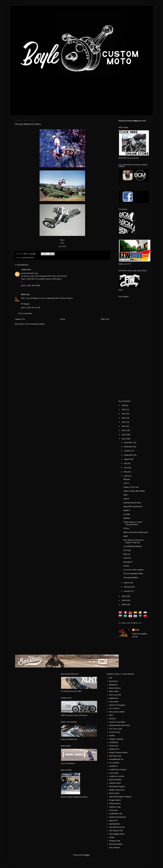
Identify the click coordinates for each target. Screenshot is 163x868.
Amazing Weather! (131, 578)
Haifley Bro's (114, 749)
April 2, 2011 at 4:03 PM (31, 286)
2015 (124, 422)
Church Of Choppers (117, 705)
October (128, 451)
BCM (23, 295)
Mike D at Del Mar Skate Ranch (136, 532)
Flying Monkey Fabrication (120, 725)
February (128, 587)
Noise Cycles (114, 793)
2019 (124, 406)
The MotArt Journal (117, 827)
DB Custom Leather (117, 712)
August (127, 459)
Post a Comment (25, 314)
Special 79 (113, 821)
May (126, 472)
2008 (124, 605)
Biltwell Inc (113, 685)
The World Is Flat (116, 831)
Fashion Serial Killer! (117, 722)
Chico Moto (114, 702)
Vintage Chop (115, 841)
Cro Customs (114, 708)
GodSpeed (114, 742)
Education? (128, 562)
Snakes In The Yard (131, 487)
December (128, 443)
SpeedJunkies (115, 824)
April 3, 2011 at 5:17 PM (31, 308)
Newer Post (20, 319)
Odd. (125, 495)
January (127, 591)
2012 (124, 435)
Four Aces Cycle (116, 729)
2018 (124, 410)
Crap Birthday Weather (133, 546)
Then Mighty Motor (117, 834)
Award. (126, 499)
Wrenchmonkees (116, 844)
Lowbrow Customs (117, 776)
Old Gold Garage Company (120, 797)
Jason (24, 270)
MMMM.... (127, 518)
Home (63, 319)
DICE (111, 715)
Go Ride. (127, 515)
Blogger (86, 855)
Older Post (105, 319)
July (126, 463)
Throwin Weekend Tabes (133, 574)
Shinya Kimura (115, 804)
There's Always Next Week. (134, 491)
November (128, 447)
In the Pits (127, 558)
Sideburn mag (115, 807)
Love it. (126, 483)
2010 (124, 596)
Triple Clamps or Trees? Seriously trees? (133, 523)
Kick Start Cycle (115, 756)
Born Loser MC (115, 695)
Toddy (112, 838)
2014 (124, 426)
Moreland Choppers (117, 787)
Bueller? (127, 511)
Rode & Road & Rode (132, 503)
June (126, 468)
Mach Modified (115, 780)
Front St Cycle (115, 732)
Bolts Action (114, 692)
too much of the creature (134, 570)
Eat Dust (112, 719)
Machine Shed (115, 783)
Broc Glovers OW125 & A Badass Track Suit (134, 541)
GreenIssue (114, 746)
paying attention (28, 258)
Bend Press (114, 681)
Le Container (114, 763)
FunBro (112, 736)
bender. (126, 566)
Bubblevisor (114, 698)
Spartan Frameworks (118, 817)
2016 (124, 418)
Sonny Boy (113, 810)
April (126, 476)
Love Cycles (114, 773)
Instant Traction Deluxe (118, 753)
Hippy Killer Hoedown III (133, 507)
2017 (124, 414)
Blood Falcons (115, 688)
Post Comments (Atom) (35, 324)
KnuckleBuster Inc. (116, 759)
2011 (124, 439)
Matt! (126, 536)
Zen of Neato (115, 848)
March (127, 583)
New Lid (127, 554)
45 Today (127, 550)
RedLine (127, 479)
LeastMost (113, 766)
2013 (124, 431)
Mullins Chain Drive (117, 790)
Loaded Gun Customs (118, 770)
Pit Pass (126, 528)
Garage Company (116, 739)
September (129, 455)
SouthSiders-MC (116, 814)
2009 (124, 601)
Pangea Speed (115, 800)
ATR (111, 678)
